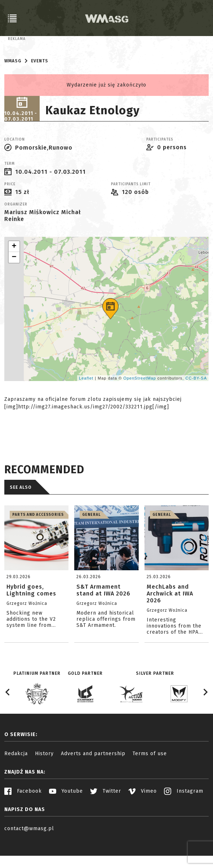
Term (10, 189)
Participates (160, 164)
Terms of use (150, 778)
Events (40, 86)
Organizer (16, 229)
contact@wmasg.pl (29, 853)
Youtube (66, 816)
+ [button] (14, 271)
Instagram (184, 816)
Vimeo (143, 816)
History (44, 778)
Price (10, 209)
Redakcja (16, 778)
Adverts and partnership (93, 778)
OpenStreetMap (140, 403)
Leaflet (86, 403)
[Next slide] (205, 717)
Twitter (106, 816)
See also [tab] (21, 512)
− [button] (14, 282)
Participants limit (131, 209)
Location (15, 164)
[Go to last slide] (8, 717)
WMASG (13, 86)
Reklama (17, 39)
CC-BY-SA (196, 403)
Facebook (23, 816)
